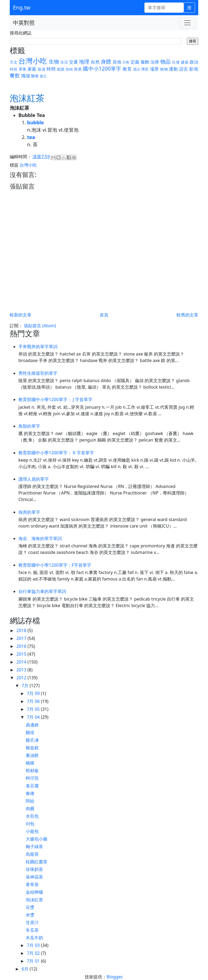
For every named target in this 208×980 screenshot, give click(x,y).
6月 (26, 969)
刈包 (30, 824)
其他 (117, 62)
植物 (164, 69)
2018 (22, 630)
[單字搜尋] (164, 8)
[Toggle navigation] (187, 23)
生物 (54, 61)
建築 (185, 62)
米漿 (30, 915)
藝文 (43, 76)
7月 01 (34, 961)
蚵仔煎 (32, 778)
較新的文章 (21, 315)
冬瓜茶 (32, 930)
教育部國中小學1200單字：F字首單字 (55, 565)
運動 (173, 69)
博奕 (145, 69)
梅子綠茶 (34, 846)
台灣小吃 (33, 61)
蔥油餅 (32, 755)
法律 (155, 62)
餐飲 (15, 75)
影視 (194, 69)
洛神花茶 (34, 877)
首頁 (104, 315)
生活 (64, 62)
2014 (22, 662)
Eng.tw (22, 7)
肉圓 (30, 808)
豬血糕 (32, 748)
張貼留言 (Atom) (40, 326)
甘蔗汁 (32, 922)
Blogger (114, 977)
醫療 (35, 76)
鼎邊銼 (32, 725)
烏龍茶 (32, 854)
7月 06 (34, 701)
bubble (35, 122)
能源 (61, 69)
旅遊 (42, 69)
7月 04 (34, 717)
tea (31, 137)
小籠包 (32, 831)
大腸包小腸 (37, 839)
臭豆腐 (32, 786)
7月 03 (34, 945)
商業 (78, 69)
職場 (26, 76)
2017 (22, 638)
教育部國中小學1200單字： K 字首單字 (56, 453)
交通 (73, 62)
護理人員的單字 (34, 479)
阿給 (30, 801)
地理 (84, 61)
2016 (22, 646)
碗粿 (30, 763)
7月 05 (34, 709)
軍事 (23, 69)
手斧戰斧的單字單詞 (38, 347)
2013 (22, 670)
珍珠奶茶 (34, 869)
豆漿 (30, 907)
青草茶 (32, 884)
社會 (176, 62)
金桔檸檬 (34, 892)
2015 (22, 654)
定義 (135, 62)
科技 (14, 69)
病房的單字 (29, 512)
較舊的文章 (187, 315)
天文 (14, 62)
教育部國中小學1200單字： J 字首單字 (55, 399)
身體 (106, 61)
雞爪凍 (32, 740)
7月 (26, 686)
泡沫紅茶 (34, 900)
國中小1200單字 (102, 69)
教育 (127, 69)
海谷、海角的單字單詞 (40, 538)
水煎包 (32, 816)
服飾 (145, 62)
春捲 (30, 793)
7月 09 (34, 693)
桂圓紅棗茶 (37, 862)
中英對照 (24, 23)
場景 (155, 69)
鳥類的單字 (29, 426)
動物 (69, 69)
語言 (184, 69)
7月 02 (34, 953)
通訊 (137, 69)
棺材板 (32, 770)
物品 (165, 61)
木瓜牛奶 (34, 938)
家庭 (32, 69)
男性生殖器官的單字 (38, 373)
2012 (22, 678)
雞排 (30, 732)
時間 (51, 69)
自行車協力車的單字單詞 (42, 591)
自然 (95, 62)
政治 (194, 62)
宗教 (126, 62)
